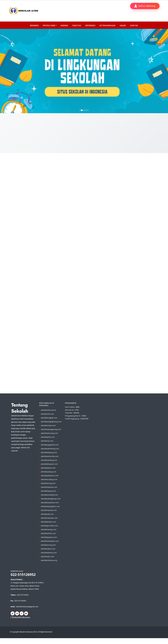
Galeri (123, 25)
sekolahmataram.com (49, 493)
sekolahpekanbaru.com (50, 481)
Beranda (34, 25)
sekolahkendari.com (49, 528)
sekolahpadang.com (49, 478)
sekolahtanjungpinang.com (51, 435)
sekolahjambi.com (48, 443)
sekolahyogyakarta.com (50, 451)
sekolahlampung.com (49, 458)
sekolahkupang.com (49, 497)
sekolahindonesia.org (49, 566)
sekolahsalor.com (48, 562)
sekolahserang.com (49, 489)
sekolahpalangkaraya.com (51, 505)
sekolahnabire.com (48, 555)
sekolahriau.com (47, 447)
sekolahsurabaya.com (49, 485)
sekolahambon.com (49, 539)
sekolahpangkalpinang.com (51, 427)
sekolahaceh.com (48, 420)
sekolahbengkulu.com (49, 424)
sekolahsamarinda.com (50, 462)
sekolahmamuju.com (49, 535)
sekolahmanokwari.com (50, 547)
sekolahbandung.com (49, 466)
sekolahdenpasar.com (50, 470)
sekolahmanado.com (49, 516)
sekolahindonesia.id (49, 416)
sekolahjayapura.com (49, 543)
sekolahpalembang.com (50, 454)
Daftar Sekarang (145, 6)
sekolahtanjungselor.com (51, 512)
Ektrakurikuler (107, 25)
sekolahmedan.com (49, 431)
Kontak (134, 25)
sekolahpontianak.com (50, 501)
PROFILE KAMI (49, 25)
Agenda (64, 25)
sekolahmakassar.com (50, 524)
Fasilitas (77, 25)
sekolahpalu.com (47, 520)
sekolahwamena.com (49, 559)
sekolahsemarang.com (50, 439)
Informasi (90, 25)
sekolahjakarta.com (48, 474)
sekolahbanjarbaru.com (50, 508)
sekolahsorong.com (49, 551)
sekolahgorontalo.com (50, 532)
